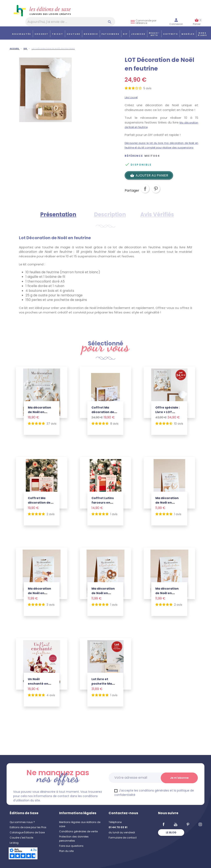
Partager (145, 192)
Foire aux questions (71, 846)
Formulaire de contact (123, 838)
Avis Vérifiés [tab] (157, 214)
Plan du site (66, 851)
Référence (134, 156)
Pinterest (156, 192)
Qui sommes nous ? (22, 822)
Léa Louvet (131, 97)
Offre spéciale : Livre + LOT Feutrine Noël (168, 412)
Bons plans (202, 34)
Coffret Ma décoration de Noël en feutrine (104, 412)
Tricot (58, 34)
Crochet (42, 34)
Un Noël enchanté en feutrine (38, 684)
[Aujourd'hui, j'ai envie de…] (70, 22)
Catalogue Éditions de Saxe (27, 832)
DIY (125, 34)
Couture (74, 34)
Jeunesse (138, 34)
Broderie (91, 34)
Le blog (14, 843)
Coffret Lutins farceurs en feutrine (103, 503)
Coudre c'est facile (21, 838)
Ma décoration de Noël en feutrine (39, 412)
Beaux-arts (154, 34)
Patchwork (111, 34)
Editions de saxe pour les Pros (28, 827)
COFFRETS (171, 34)
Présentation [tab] (58, 214)
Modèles (188, 34)
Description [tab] (110, 214)
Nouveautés (22, 34)
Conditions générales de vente (78, 831)
